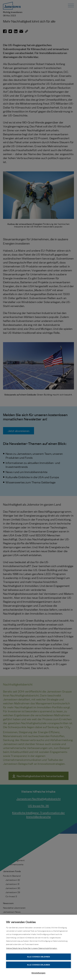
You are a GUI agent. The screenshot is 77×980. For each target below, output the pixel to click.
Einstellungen (38, 973)
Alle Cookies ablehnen (38, 957)
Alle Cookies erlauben (38, 965)
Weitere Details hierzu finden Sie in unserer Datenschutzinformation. (32, 948)
